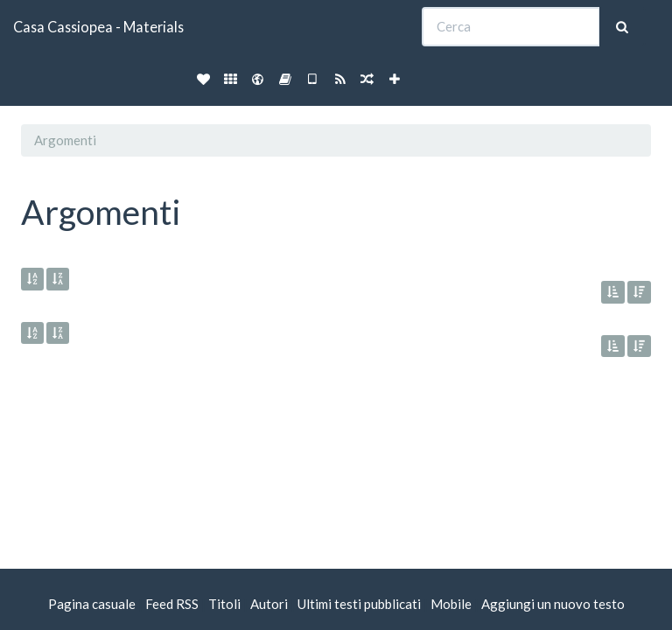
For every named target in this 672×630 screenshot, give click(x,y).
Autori (269, 604)
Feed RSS (172, 604)
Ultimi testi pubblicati (359, 604)
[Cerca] (511, 27)
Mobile (451, 604)
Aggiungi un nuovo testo (553, 604)
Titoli (224, 604)
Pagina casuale (92, 604)
